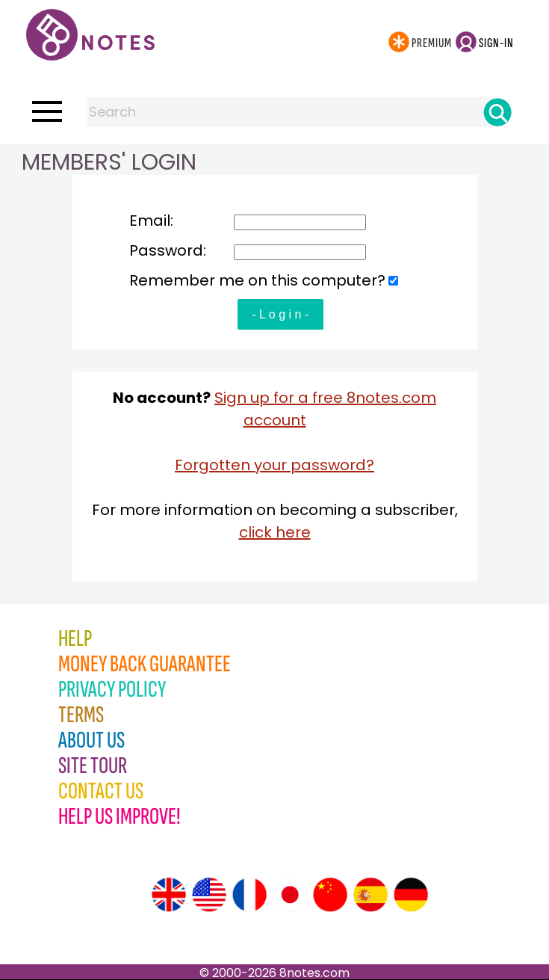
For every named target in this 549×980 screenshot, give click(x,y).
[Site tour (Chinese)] (330, 895)
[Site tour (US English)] (209, 895)
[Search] (497, 112)
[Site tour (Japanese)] (290, 895)
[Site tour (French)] (249, 895)
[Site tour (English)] (169, 895)
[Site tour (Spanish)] (370, 895)
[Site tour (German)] (411, 895)
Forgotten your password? (274, 465)
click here (275, 532)
